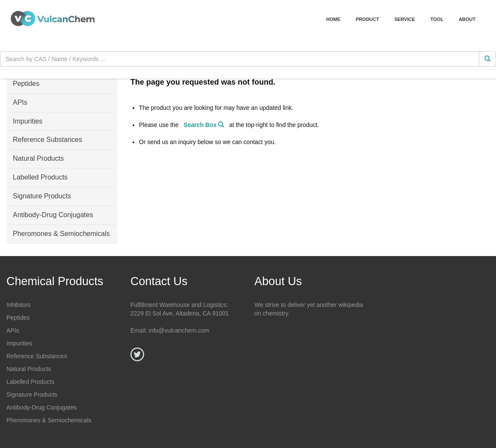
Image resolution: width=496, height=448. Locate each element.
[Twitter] (137, 354)
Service (404, 19)
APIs (13, 330)
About (467, 19)
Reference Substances (37, 356)
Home (333, 19)
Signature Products (32, 395)
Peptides (18, 318)
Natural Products (29, 369)
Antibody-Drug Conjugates (41, 407)
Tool (437, 19)
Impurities (19, 343)
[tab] (62, 84)
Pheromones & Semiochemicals (49, 420)
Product (367, 19)
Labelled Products (30, 382)
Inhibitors (19, 305)
